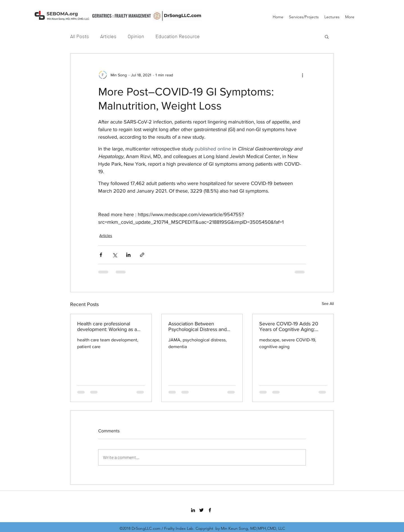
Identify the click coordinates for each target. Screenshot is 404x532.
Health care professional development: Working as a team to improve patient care (109, 326)
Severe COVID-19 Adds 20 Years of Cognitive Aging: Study (289, 326)
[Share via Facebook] (101, 255)
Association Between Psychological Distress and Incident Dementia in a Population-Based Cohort (198, 326)
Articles (108, 36)
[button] (327, 36)
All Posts (80, 36)
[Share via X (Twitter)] (115, 255)
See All (328, 303)
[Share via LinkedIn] (128, 255)
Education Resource (178, 36)
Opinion (136, 36)
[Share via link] (142, 255)
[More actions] (302, 75)
